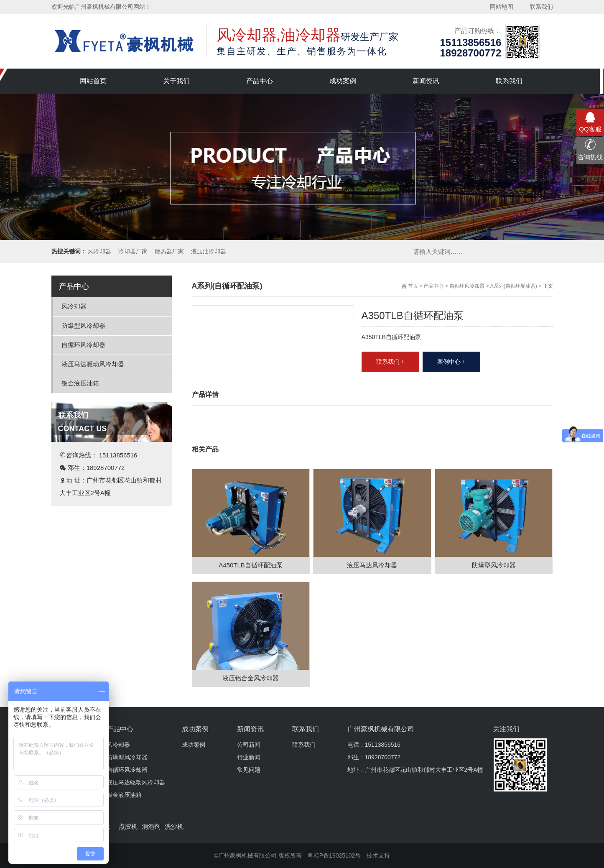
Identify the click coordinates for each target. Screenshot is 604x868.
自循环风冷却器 (467, 286)
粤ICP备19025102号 (334, 855)
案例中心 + (451, 362)
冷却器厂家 (133, 251)
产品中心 (433, 286)
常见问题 (249, 770)
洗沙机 (174, 826)
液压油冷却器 (209, 251)
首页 (413, 286)
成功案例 (194, 745)
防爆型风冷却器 (83, 325)
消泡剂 (151, 826)
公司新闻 (249, 745)
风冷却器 (99, 251)
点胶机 (128, 826)
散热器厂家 (169, 251)
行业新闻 (249, 757)
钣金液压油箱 (80, 383)
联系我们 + (390, 362)
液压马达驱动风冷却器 (93, 364)
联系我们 (304, 745)
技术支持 (378, 855)
